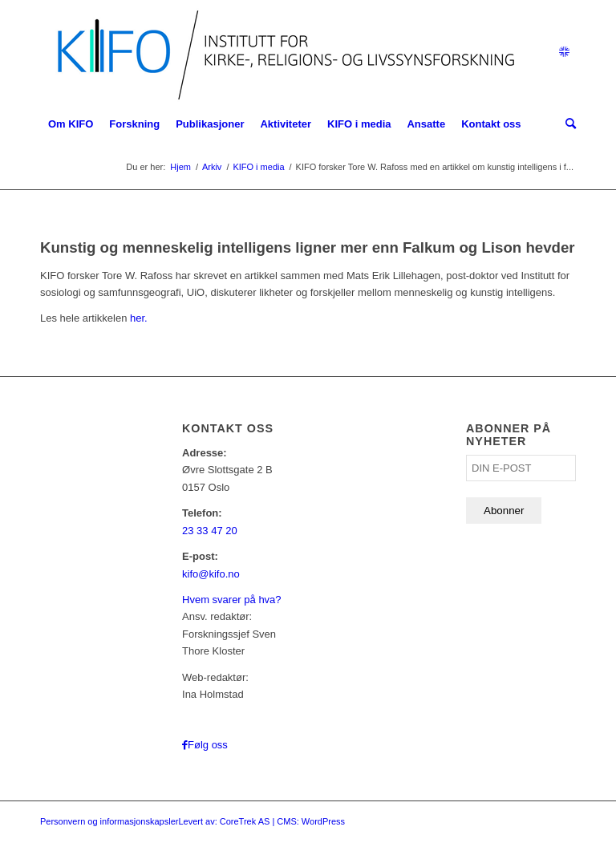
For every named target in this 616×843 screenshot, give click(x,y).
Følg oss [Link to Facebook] (208, 745)
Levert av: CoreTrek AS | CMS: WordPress (261, 821)
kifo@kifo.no (211, 574)
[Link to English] (564, 52)
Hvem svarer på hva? (232, 600)
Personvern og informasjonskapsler (109, 821)
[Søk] (567, 124)
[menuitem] (71, 124)
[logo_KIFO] (282, 52)
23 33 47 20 (210, 531)
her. (139, 318)
